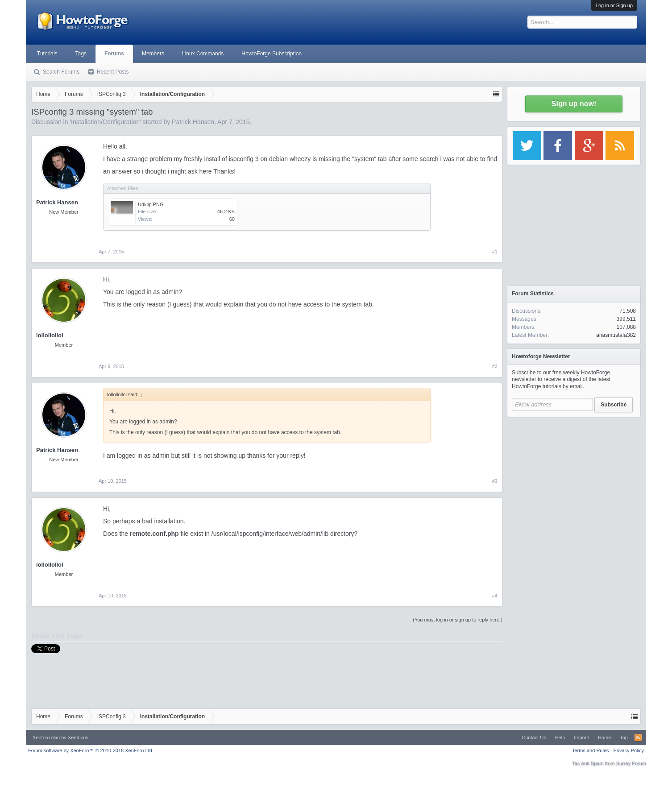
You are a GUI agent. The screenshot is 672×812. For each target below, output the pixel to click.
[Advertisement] (574, 477)
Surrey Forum (631, 763)
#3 (495, 481)
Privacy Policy (629, 750)
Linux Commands (203, 54)
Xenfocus (78, 737)
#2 (495, 366)
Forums (114, 54)
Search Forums (61, 72)
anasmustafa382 (616, 335)
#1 (495, 252)
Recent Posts (113, 72)
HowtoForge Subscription (272, 54)
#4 (495, 596)
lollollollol (50, 335)
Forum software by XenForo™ (91, 750)
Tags (81, 54)
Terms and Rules (591, 750)
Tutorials (47, 54)
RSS (638, 737)
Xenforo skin (46, 737)
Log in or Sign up (614, 5)
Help (560, 737)
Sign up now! (574, 104)
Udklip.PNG (151, 204)
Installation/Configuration (105, 122)
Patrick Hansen (193, 122)
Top (624, 737)
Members (153, 54)
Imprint (581, 737)
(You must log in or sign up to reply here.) (458, 620)
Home (604, 737)
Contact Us (534, 737)
